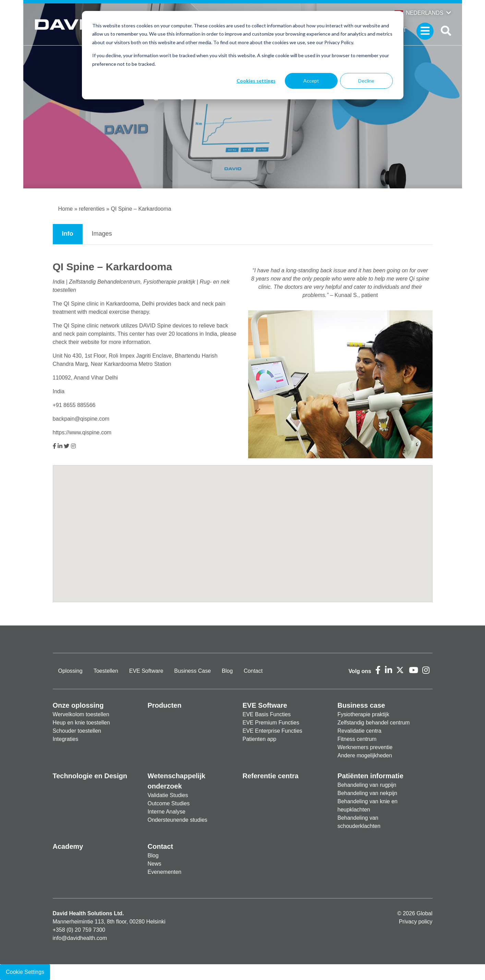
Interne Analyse (167, 812)
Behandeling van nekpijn (367, 793)
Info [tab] (68, 234)
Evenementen (165, 872)
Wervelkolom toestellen (81, 714)
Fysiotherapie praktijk (363, 714)
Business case (361, 705)
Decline (366, 81)
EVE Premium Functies (271, 723)
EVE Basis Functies (267, 714)
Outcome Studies (169, 803)
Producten (165, 705)
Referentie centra (271, 776)
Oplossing (70, 671)
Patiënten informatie (371, 776)
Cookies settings (256, 81)
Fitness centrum (357, 739)
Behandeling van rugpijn (367, 785)
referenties (92, 209)
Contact (253, 671)
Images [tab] (102, 234)
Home (66, 209)
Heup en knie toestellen (81, 723)
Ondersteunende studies (178, 820)
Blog (227, 671)
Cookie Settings (25, 972)
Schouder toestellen (77, 731)
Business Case (192, 671)
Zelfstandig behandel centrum (374, 723)
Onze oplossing (78, 705)
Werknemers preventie (365, 747)
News (155, 864)
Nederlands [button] (419, 13)
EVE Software (146, 671)
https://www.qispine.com (82, 432)
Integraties (66, 739)
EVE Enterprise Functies (272, 731)
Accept (311, 81)
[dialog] (243, 55)
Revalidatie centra (360, 731)
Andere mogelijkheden (365, 755)
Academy (68, 846)
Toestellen (106, 671)
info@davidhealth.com (80, 938)
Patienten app (260, 739)
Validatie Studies (168, 795)
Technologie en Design (90, 776)
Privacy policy (416, 922)
